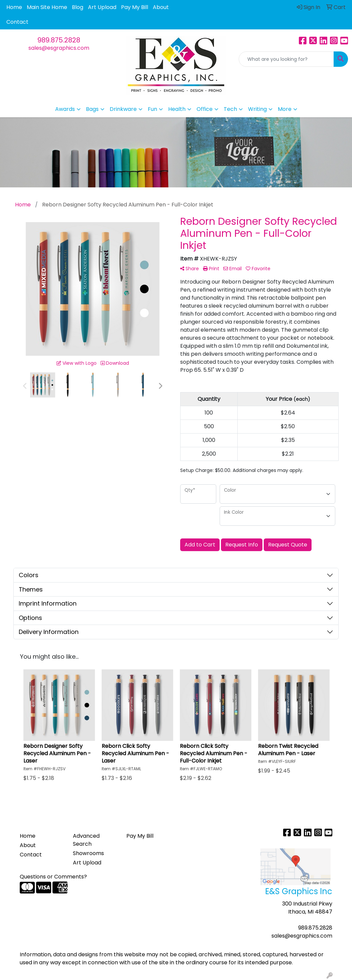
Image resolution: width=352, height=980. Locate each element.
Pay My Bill (135, 7)
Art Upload (102, 7)
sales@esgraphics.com (59, 48)
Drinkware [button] (123, 109)
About (161, 7)
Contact (17, 22)
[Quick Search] (286, 59)
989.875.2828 (59, 40)
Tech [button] (230, 109)
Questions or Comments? (53, 877)
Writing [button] (257, 109)
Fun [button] (152, 109)
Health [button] (177, 109)
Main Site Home (47, 7)
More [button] (285, 109)
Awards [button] (65, 109)
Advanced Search (86, 840)
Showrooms (88, 853)
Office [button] (205, 109)
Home (14, 7)
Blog (78, 7)
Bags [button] (92, 109)
